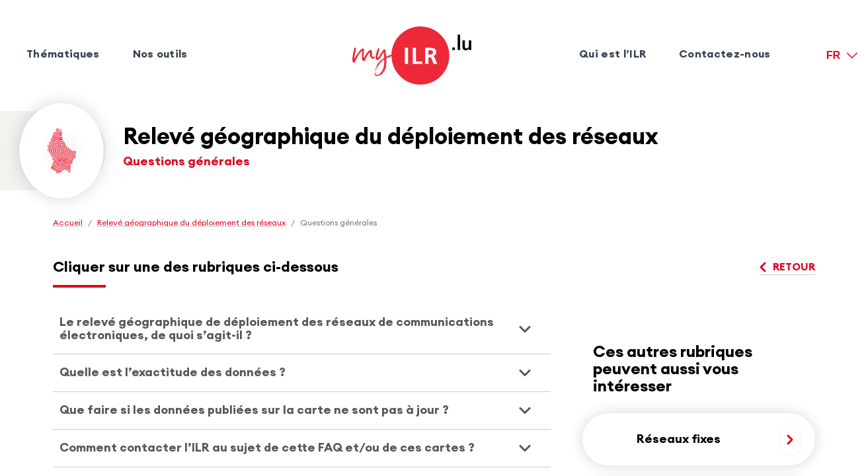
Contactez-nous (725, 54)
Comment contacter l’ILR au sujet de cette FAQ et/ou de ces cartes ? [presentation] (267, 448)
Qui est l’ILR (612, 54)
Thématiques (63, 54)
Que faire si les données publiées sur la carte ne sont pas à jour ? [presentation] (254, 410)
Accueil (68, 223)
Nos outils (160, 54)
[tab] (302, 330)
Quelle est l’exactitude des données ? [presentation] (173, 372)
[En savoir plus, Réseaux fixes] (790, 440)
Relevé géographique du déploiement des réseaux (191, 223)
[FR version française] (842, 56)
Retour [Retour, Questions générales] (787, 267)
